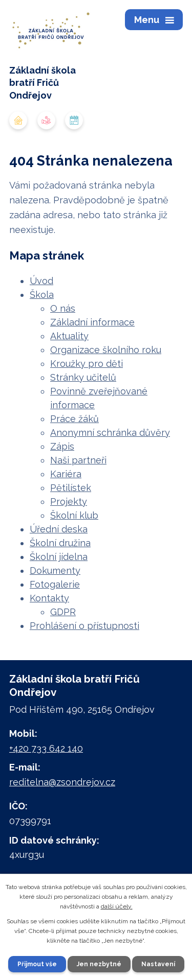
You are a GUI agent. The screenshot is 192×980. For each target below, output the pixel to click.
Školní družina (60, 543)
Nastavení (158, 964)
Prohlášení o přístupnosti (84, 626)
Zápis (62, 446)
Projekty (69, 501)
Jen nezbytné (99, 964)
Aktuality (69, 336)
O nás (63, 308)
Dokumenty (55, 570)
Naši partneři (78, 460)
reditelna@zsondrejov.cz (62, 782)
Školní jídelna (59, 557)
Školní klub (74, 515)
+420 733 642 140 (46, 748)
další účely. (117, 906)
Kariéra (66, 474)
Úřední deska (59, 529)
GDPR (63, 612)
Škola (42, 295)
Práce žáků (74, 419)
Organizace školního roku (106, 350)
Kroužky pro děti (87, 364)
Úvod (41, 281)
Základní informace (92, 322)
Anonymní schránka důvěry (110, 433)
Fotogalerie (55, 584)
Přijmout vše (37, 964)
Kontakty (49, 598)
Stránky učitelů (83, 377)
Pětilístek (71, 488)
